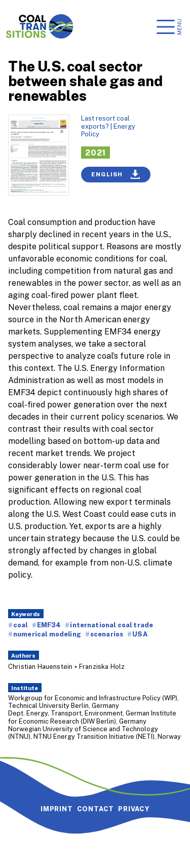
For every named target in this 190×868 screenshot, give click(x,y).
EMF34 (49, 625)
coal (21, 625)
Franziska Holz (102, 666)
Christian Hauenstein (40, 666)
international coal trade (111, 625)
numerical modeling (47, 634)
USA (140, 634)
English (116, 174)
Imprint (57, 809)
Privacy (134, 809)
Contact (96, 809)
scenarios (107, 634)
